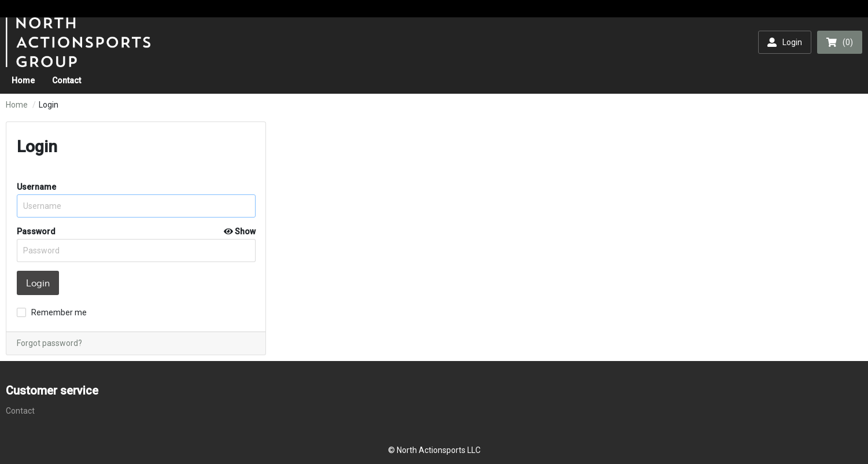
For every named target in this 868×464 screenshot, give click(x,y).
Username (36, 187)
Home (17, 105)
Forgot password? (49, 343)
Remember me (59, 312)
